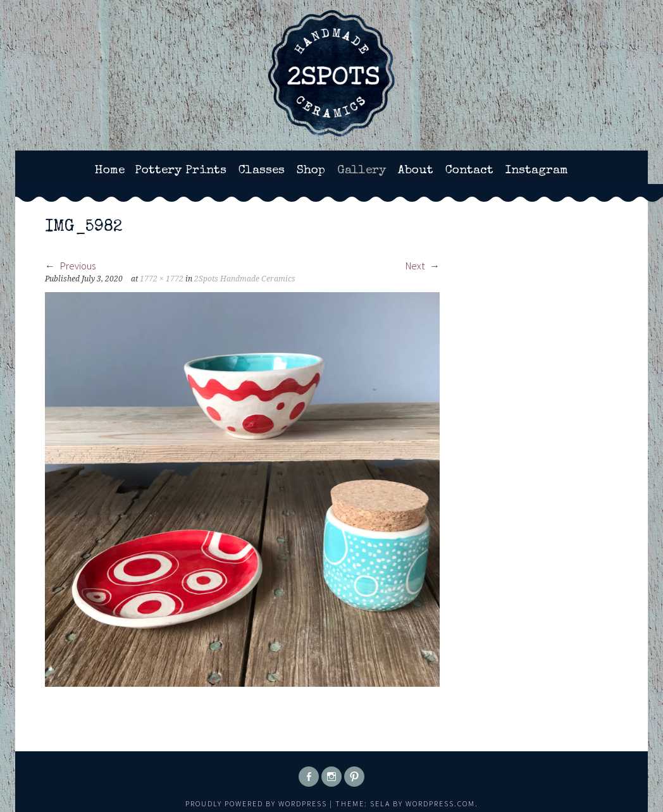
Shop (311, 171)
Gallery (362, 171)
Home (110, 171)
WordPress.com (440, 803)
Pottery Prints (181, 171)
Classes (262, 171)
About (416, 171)
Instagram (537, 171)
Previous (70, 266)
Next (423, 266)
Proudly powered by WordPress (256, 803)
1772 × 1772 (162, 279)
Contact (469, 171)
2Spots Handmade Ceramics (245, 279)
